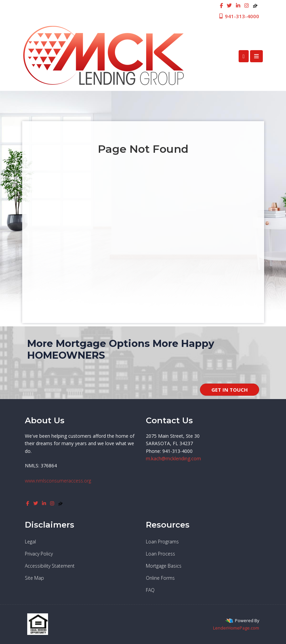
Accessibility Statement (50, 566)
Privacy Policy (39, 554)
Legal (30, 542)
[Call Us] (244, 56)
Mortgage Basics (164, 566)
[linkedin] (238, 5)
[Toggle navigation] (256, 56)
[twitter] (229, 5)
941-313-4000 (239, 16)
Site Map (34, 578)
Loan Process (160, 554)
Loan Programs (162, 542)
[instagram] (247, 5)
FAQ (150, 590)
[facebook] (221, 5)
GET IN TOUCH (230, 390)
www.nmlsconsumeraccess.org (58, 481)
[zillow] (255, 5)
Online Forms (160, 578)
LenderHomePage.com (236, 628)
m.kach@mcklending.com (173, 458)
